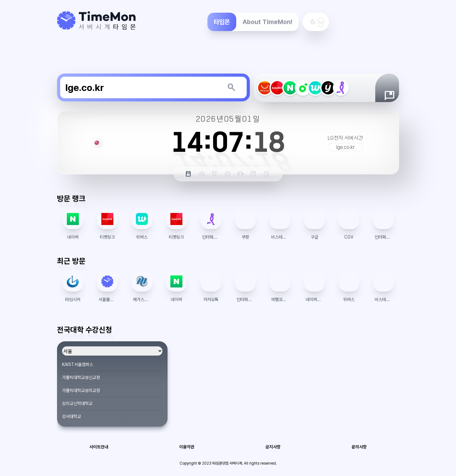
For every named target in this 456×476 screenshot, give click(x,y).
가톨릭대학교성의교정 (81, 390)
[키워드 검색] (231, 87)
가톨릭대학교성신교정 (81, 377)
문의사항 (359, 447)
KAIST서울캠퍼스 (78, 364)
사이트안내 (99, 447)
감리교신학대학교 (77, 403)
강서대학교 (72, 416)
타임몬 (222, 22)
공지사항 (273, 447)
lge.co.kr (346, 147)
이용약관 (187, 447)
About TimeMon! (267, 22)
